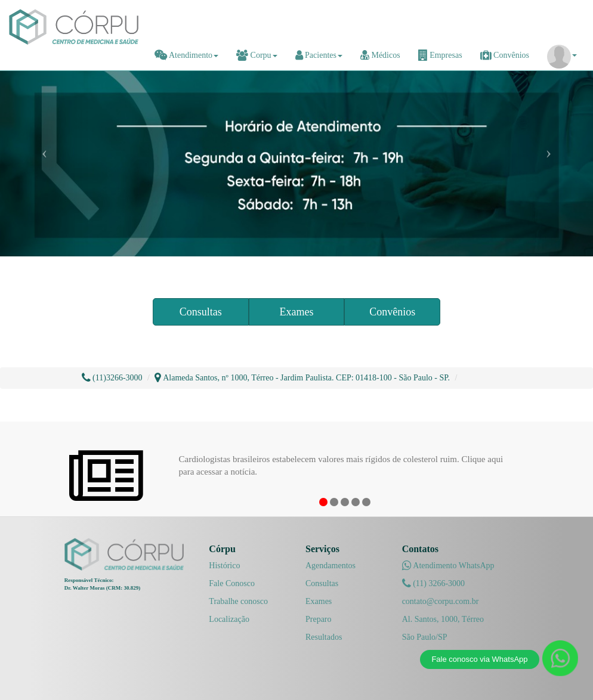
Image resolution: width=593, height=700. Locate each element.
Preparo (319, 619)
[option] (345, 461)
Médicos (380, 55)
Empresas (440, 55)
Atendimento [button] (186, 55)
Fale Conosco (232, 583)
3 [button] (345, 502)
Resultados (324, 637)
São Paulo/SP (425, 637)
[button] (562, 55)
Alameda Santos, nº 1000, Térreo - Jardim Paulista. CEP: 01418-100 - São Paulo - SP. (302, 378)
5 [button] (366, 502)
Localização (229, 619)
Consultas (201, 312)
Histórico (224, 566)
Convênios (505, 55)
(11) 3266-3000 (433, 583)
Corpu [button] (257, 55)
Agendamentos (331, 566)
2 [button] (334, 502)
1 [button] (323, 502)
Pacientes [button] (319, 55)
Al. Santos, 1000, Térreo (443, 619)
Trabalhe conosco (238, 601)
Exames (296, 312)
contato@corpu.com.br (441, 601)
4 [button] (356, 502)
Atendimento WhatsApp (448, 566)
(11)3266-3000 (112, 378)
